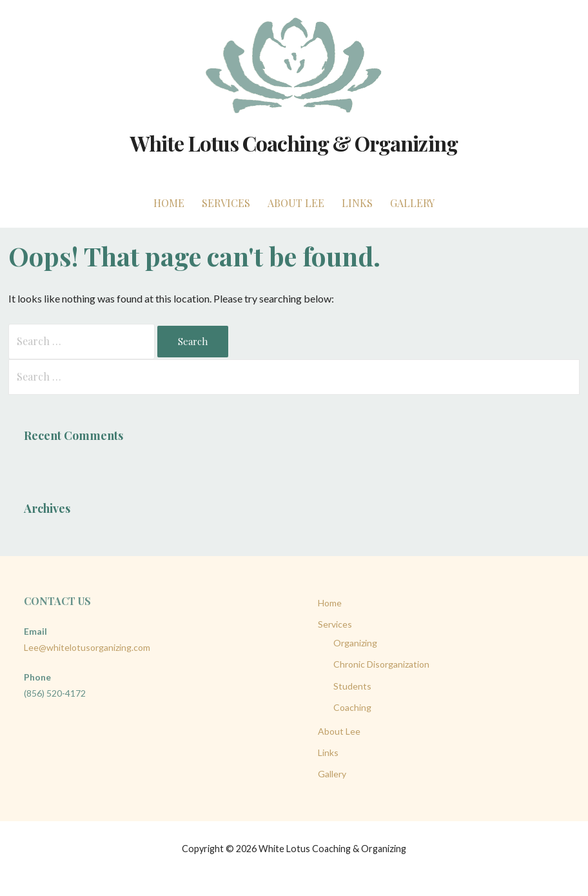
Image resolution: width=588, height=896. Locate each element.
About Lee (296, 203)
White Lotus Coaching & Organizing (294, 143)
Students (352, 686)
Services (226, 203)
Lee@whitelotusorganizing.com (87, 647)
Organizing (355, 643)
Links (357, 203)
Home (169, 203)
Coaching (352, 707)
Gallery (412, 203)
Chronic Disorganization (381, 664)
